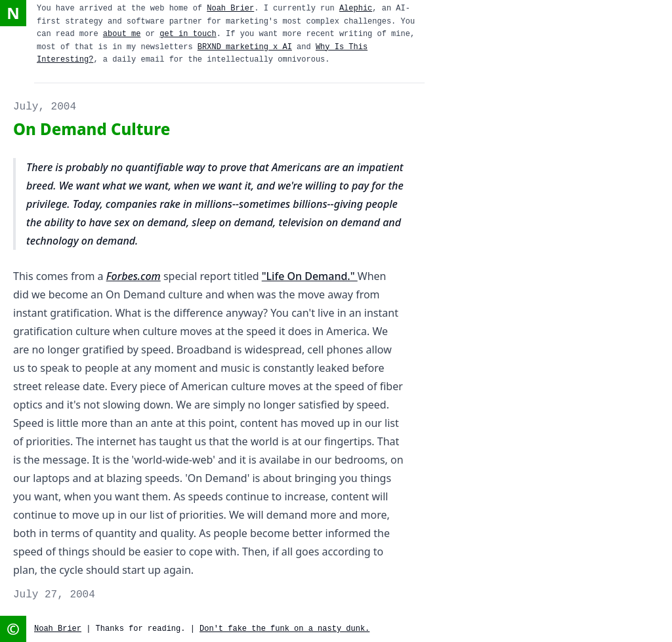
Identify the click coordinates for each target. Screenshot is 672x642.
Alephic (356, 9)
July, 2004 (45, 107)
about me (122, 34)
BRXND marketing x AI (245, 47)
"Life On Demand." (310, 276)
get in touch (188, 34)
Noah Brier (230, 9)
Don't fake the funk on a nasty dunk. (284, 629)
